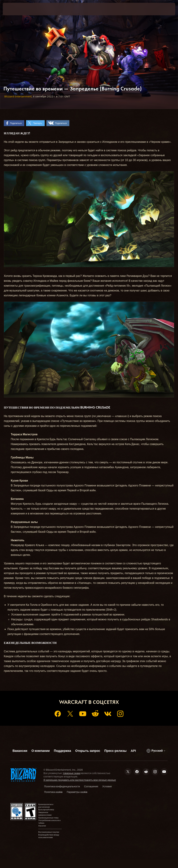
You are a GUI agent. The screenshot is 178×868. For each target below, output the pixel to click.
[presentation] (13, 9)
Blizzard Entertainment (18, 96)
